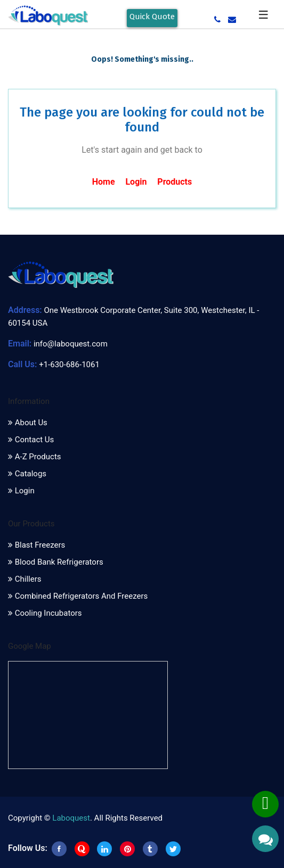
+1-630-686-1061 (69, 365)
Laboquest (71, 818)
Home (104, 182)
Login (136, 182)
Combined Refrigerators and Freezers (78, 596)
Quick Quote (152, 16)
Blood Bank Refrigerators (56, 562)
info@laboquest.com (71, 344)
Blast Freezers (36, 545)
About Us (28, 423)
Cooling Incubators (45, 613)
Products (175, 182)
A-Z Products (35, 457)
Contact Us (31, 440)
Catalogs (27, 474)
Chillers (25, 579)
